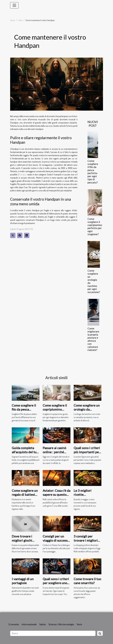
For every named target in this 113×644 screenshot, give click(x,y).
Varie (20, 20)
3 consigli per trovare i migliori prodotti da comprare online (86, 542)
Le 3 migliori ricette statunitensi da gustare (84, 497)
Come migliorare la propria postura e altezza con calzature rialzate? (93, 339)
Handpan (23, 174)
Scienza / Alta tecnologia (61, 624)
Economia (14, 624)
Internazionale (29, 624)
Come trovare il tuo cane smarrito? (87, 581)
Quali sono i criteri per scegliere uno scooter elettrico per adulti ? (56, 585)
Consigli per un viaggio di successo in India (56, 540)
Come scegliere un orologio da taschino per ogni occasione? (87, 411)
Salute (43, 624)
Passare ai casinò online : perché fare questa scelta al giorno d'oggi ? (55, 454)
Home (13, 20)
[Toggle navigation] (14, 5)
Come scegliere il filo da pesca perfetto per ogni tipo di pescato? (93, 172)
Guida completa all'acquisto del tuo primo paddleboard (25, 452)
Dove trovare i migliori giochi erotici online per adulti (24, 542)
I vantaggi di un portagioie (23, 581)
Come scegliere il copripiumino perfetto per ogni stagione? (95, 226)
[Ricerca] (53, 633)
